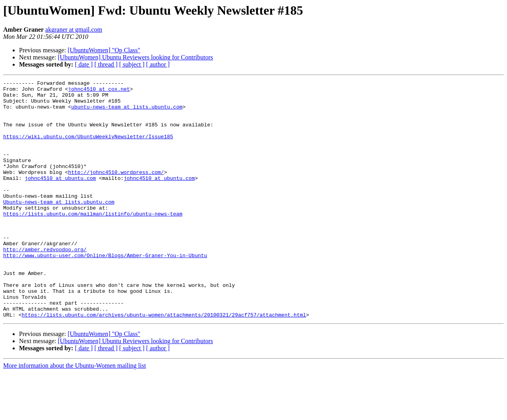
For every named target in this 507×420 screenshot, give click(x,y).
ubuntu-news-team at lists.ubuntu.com (127, 113)
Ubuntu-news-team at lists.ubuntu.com (59, 227)
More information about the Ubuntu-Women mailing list (74, 413)
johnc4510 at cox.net (99, 91)
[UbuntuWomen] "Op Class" (104, 50)
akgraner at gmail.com (74, 30)
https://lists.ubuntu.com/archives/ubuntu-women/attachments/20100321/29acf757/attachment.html (164, 362)
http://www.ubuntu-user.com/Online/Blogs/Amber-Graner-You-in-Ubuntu (105, 291)
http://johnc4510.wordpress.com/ (116, 191)
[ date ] (84, 64)
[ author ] (158, 64)
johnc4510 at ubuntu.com (60, 198)
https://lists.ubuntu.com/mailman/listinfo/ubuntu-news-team (93, 241)
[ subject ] (132, 64)
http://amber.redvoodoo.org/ (45, 284)
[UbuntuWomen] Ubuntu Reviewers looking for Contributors (135, 57)
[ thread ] (106, 64)
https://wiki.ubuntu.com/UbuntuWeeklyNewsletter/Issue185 (88, 148)
